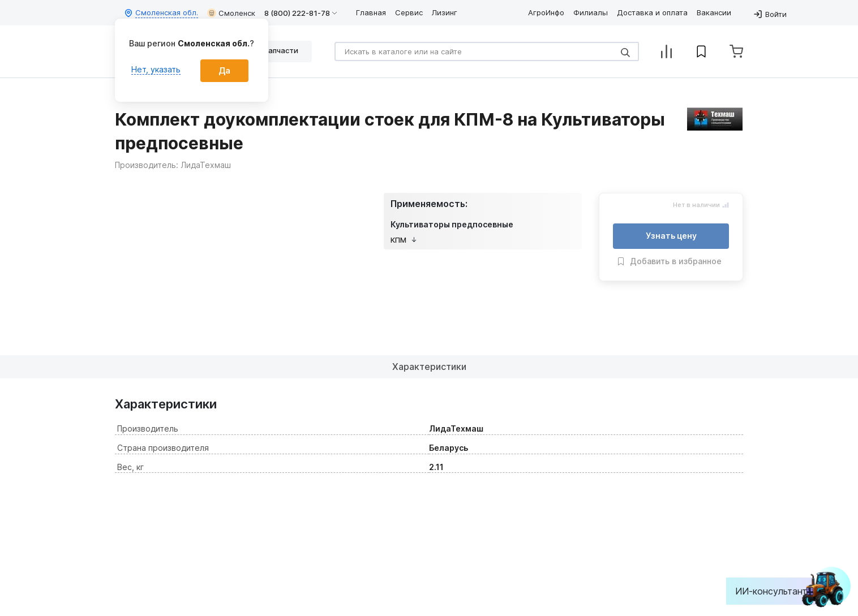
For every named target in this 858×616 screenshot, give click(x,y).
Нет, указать (156, 69)
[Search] (487, 51)
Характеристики (429, 367)
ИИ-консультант (780, 591)
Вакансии (714, 12)
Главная (371, 12)
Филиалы (591, 12)
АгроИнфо (546, 12)
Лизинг (445, 12)
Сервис (409, 12)
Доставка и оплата (652, 12)
